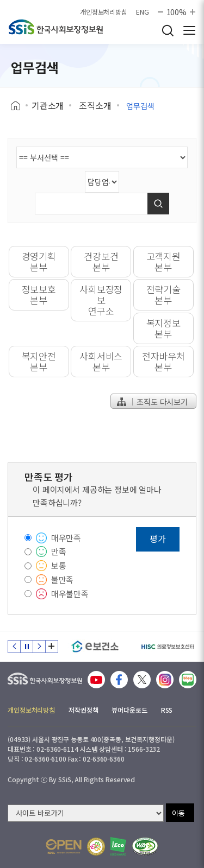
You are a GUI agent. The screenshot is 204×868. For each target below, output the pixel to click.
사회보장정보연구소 (101, 300)
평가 (158, 538)
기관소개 (48, 105)
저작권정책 (83, 710)
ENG (143, 12)
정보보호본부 (39, 294)
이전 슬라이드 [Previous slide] (14, 647)
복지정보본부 (163, 328)
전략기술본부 (163, 294)
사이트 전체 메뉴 (189, 30)
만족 (59, 551)
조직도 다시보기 (152, 402)
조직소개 (95, 105)
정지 (27, 647)
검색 (168, 30)
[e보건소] (95, 647)
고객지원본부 (163, 261)
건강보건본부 (101, 261)
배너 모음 (52, 647)
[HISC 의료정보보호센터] (167, 647)
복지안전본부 (39, 361)
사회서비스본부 (101, 361)
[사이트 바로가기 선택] (86, 813)
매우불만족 (70, 594)
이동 (178, 813)
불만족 (63, 579)
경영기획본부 (39, 261)
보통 (59, 565)
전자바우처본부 (163, 361)
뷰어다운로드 (129, 710)
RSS (167, 710)
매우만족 (66, 538)
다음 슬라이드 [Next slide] (39, 647)
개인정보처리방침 (104, 12)
